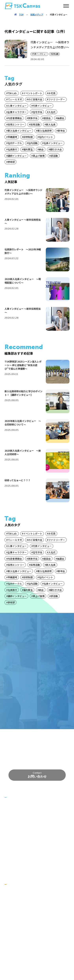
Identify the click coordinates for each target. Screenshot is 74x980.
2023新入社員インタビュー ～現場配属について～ (23, 281)
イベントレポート (33, 93)
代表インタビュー (40, 54)
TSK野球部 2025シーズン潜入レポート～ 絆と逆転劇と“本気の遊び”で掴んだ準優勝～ (23, 365)
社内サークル (15, 143)
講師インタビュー (17, 156)
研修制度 (28, 137)
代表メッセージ (14, 944)
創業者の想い (19, 822)
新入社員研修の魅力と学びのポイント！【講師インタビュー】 (23, 393)
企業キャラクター (17, 112)
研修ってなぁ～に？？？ (17, 480)
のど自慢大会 (35, 99)
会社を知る (11, 891)
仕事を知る (11, 920)
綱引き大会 (56, 149)
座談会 (47, 118)
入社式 (52, 112)
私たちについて (14, 811)
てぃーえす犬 (15, 99)
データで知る (13, 938)
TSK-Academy (14, 865)
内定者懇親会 (15, 118)
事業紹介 (10, 828)
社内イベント (46, 137)
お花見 (52, 93)
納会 (41, 149)
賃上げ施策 (39, 156)
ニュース (10, 804)
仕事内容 (16, 931)
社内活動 (33, 143)
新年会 (61, 131)
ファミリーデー (57, 99)
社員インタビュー (53, 143)
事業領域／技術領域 (23, 834)
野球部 (11, 162)
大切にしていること (23, 897)
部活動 (54, 156)
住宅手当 (37, 112)
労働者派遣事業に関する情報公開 (25, 858)
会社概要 (10, 846)
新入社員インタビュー (20, 131)
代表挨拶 (16, 816)
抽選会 (61, 118)
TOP (21, 14)
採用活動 (55, 54)
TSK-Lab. (12, 93)
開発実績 (16, 839)
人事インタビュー (17, 106)
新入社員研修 (45, 131)
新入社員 (51, 124)
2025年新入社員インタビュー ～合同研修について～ (23, 423)
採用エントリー (16, 124)
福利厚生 (28, 149)
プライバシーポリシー (18, 852)
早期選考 (12, 137)
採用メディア (37, 14)
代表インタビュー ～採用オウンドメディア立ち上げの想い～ (23, 192)
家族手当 (33, 118)
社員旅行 (12, 149)
